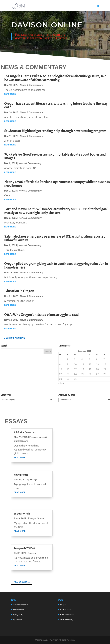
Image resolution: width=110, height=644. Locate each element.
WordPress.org (67, 619)
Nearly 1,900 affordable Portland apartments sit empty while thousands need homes (57, 184)
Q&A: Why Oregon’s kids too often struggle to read (41, 315)
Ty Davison (18, 619)
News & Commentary (31, 85)
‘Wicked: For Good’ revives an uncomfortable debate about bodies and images (55, 156)
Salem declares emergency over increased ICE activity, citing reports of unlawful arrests (56, 238)
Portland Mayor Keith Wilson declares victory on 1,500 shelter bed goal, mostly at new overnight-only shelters (56, 211)
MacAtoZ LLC (19, 610)
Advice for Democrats (25, 432)
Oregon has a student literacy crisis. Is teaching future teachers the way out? (56, 105)
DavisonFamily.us (20, 605)
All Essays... (22, 582)
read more (10, 94)
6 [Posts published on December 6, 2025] (97, 359)
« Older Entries (15, 338)
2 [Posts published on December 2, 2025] (67, 359)
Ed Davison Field (22, 514)
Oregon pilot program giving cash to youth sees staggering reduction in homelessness (56, 265)
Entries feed (65, 610)
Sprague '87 (18, 614)
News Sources (21, 475)
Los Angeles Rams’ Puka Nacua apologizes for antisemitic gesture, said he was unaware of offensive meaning (55, 78)
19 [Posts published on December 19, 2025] (90, 369)
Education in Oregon (19, 291)
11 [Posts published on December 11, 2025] (83, 364)
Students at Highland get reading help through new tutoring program (55, 131)
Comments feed (67, 614)
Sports (41, 518)
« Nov (61, 383)
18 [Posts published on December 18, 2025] (83, 369)
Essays (33, 437)
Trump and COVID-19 (25, 548)
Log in (63, 605)
